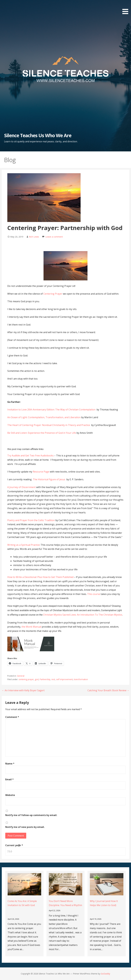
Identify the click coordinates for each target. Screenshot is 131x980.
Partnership (45, 679)
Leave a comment (54, 237)
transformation (81, 679)
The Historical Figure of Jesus (49, 479)
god (37, 679)
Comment (12, 717)
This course (94, 594)
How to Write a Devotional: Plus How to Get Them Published (40, 577)
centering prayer (26, 679)
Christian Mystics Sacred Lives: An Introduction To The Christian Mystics (83, 615)
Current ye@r (14, 845)
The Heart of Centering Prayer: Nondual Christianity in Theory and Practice (49, 425)
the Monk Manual (31, 627)
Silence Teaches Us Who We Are (38, 135)
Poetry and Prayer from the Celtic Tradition (31, 520)
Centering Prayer (53, 294)
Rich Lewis (34, 237)
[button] (126, 8)
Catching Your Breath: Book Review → (108, 690)
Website (10, 795)
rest (53, 679)
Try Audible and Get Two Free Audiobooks (30, 456)
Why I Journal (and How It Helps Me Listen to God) (104, 903)
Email (9, 779)
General (21, 676)
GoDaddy (105, 974)
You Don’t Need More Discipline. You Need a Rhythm (65, 903)
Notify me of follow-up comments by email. (31, 815)
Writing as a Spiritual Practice (23, 545)
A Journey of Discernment (21, 487)
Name (10, 764)
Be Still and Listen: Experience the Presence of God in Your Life (42, 433)
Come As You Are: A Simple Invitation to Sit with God (22, 903)
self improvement (64, 679)
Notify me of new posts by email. (25, 827)
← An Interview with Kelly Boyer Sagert (23, 690)
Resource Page (41, 472)
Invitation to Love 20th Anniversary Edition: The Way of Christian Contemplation (52, 410)
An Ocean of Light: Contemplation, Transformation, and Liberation (44, 417)
